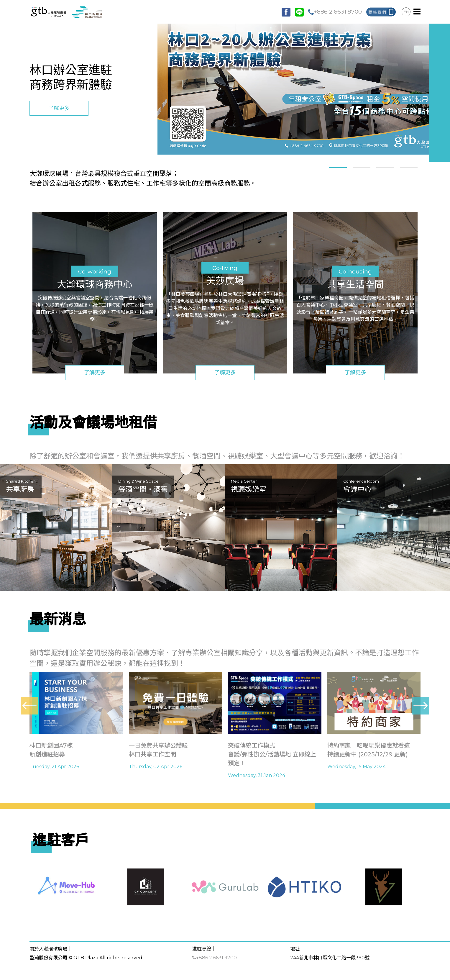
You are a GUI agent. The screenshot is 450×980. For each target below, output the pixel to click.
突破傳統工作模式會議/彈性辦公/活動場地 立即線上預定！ (272, 754)
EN (406, 12)
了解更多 (59, 108)
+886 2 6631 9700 (335, 12)
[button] (338, 167)
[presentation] (29, 706)
